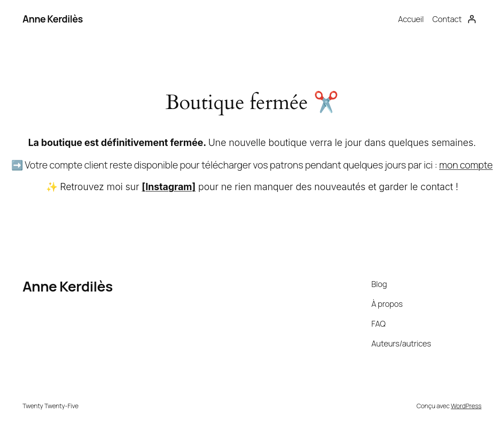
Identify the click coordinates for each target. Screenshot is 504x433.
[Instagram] (169, 187)
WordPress (466, 406)
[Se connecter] (472, 19)
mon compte (466, 165)
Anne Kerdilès (53, 19)
